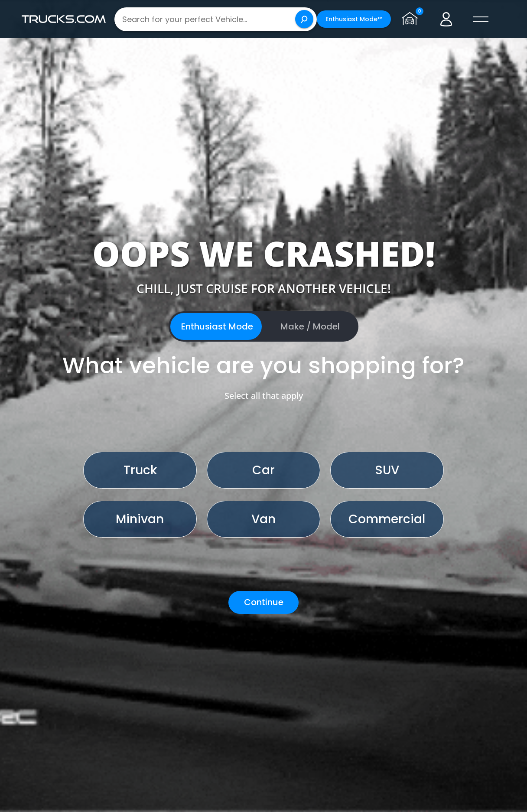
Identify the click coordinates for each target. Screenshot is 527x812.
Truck (140, 470)
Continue (264, 602)
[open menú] (481, 19)
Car (263, 470)
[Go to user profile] (446, 19)
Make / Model (310, 326)
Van (263, 519)
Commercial (387, 519)
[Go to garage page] (412, 19)
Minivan (140, 519)
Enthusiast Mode (217, 326)
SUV (387, 470)
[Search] (304, 19)
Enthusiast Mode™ (354, 19)
